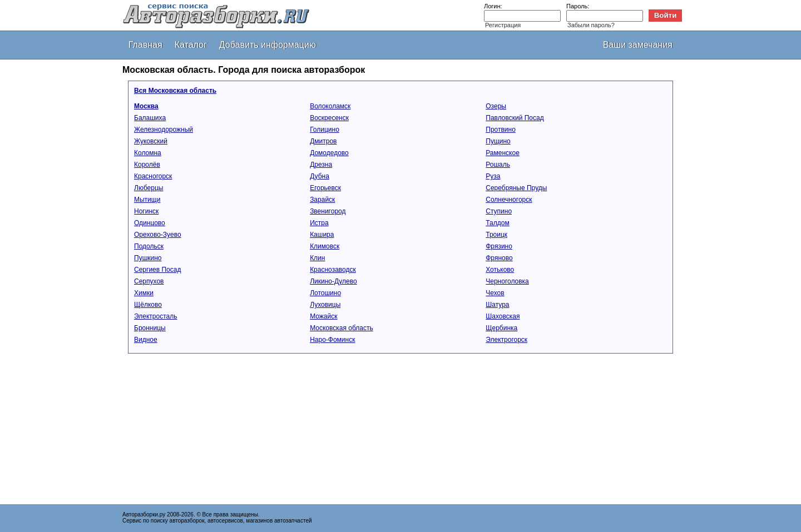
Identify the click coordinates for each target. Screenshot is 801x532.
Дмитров (323, 141)
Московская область (342, 328)
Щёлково (148, 305)
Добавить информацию (268, 45)
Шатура (497, 305)
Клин (317, 258)
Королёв (147, 165)
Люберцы (149, 188)
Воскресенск (329, 118)
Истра (319, 223)
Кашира (322, 235)
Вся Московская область (175, 91)
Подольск (149, 246)
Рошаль (498, 165)
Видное (146, 340)
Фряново (499, 258)
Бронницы (150, 328)
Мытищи (147, 200)
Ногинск (146, 211)
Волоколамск (330, 106)
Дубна (320, 176)
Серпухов (149, 281)
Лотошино (325, 293)
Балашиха (150, 118)
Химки (144, 293)
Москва (146, 106)
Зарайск (322, 200)
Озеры (496, 106)
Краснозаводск (333, 270)
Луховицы (325, 305)
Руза (493, 176)
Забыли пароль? (591, 25)
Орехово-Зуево (158, 235)
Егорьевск (325, 188)
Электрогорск (506, 340)
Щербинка (501, 328)
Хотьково (500, 270)
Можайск (323, 316)
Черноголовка (507, 281)
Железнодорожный (164, 130)
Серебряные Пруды (516, 188)
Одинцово (150, 223)
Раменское (503, 153)
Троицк (496, 235)
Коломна (148, 153)
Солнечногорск (509, 200)
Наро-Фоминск (332, 340)
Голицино (325, 130)
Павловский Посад (515, 118)
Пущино (498, 141)
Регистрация (503, 25)
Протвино (501, 130)
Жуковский (151, 141)
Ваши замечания (638, 45)
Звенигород (328, 211)
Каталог (191, 45)
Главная (145, 45)
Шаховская (503, 316)
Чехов (495, 293)
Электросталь (155, 316)
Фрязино (499, 246)
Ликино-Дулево (333, 281)
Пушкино (148, 258)
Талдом (497, 223)
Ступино (499, 211)
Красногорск (153, 176)
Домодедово (329, 153)
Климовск (325, 246)
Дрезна (321, 165)
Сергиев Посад (157, 270)
